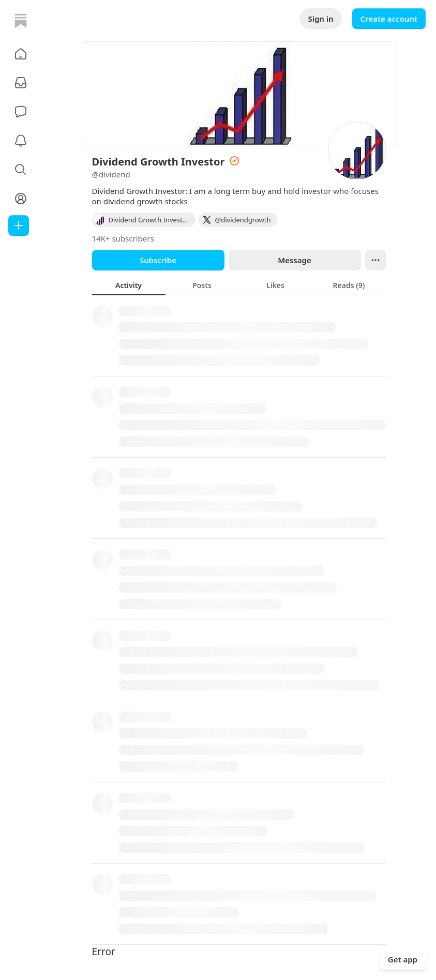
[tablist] (239, 285)
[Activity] (21, 141)
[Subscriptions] (21, 83)
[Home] (21, 21)
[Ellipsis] (375, 260)
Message (294, 260)
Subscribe (158, 260)
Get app (403, 959)
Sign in (320, 19)
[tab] (129, 285)
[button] (21, 54)
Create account (389, 19)
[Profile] (21, 199)
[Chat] (21, 112)
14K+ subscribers (123, 238)
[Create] (19, 225)
